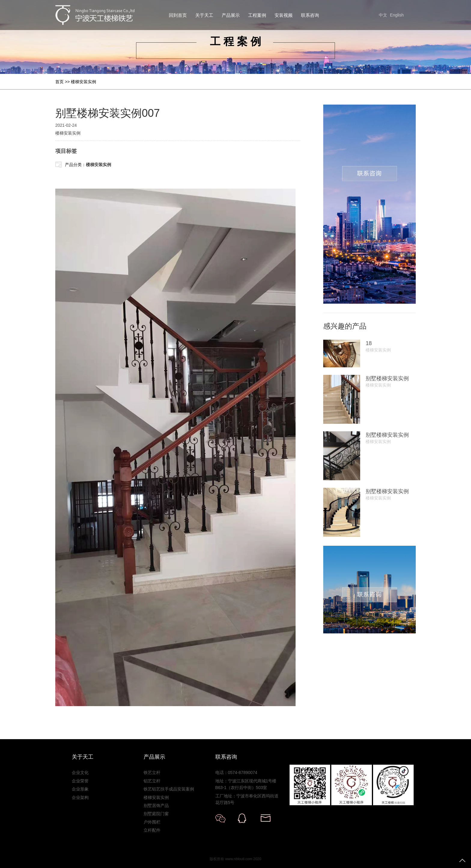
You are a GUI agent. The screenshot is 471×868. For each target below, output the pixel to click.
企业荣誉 (80, 781)
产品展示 (231, 15)
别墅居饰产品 (156, 806)
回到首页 (178, 15)
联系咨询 (310, 15)
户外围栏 (152, 822)
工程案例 (257, 15)
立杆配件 (152, 830)
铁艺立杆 (152, 772)
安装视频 (284, 15)
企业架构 (80, 797)
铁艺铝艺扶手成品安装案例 (169, 789)
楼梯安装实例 (84, 82)
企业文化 (80, 772)
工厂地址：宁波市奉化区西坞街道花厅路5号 (247, 799)
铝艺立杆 (152, 781)
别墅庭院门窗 (156, 814)
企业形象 (80, 789)
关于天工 (204, 15)
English (397, 15)
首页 (59, 82)
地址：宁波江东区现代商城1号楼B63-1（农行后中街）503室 (246, 784)
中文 (383, 15)
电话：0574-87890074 (236, 772)
